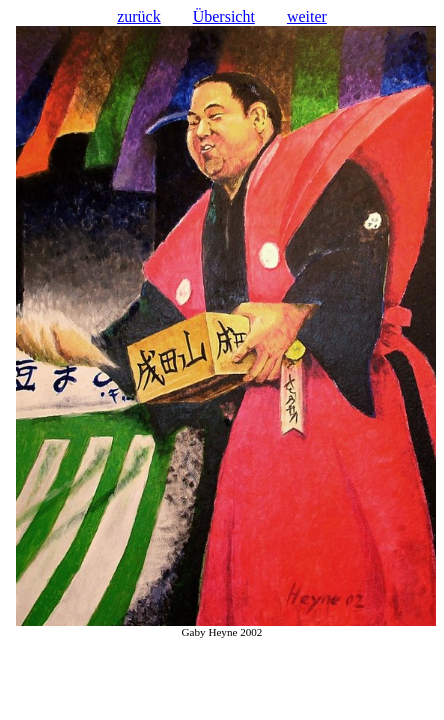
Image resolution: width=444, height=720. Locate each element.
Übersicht (224, 16)
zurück (139, 16)
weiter (307, 16)
